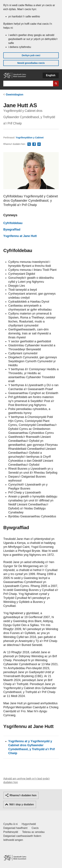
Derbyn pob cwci (31, 55)
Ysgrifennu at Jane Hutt (20, 236)
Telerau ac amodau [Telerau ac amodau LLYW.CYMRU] (33, 832)
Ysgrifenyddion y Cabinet (30, 138)
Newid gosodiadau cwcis (31, 63)
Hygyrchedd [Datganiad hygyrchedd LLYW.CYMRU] (29, 824)
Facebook (34, 144)
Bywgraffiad (12, 230)
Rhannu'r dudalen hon (23, 795)
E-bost (39, 144)
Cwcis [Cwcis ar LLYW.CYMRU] (35, 828)
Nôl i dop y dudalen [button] (22, 804)
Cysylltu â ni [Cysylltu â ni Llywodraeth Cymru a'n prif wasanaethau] (10, 824)
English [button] (51, 75)
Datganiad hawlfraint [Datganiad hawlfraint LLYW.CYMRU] (15, 828)
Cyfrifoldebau (13, 223)
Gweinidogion (15, 95)
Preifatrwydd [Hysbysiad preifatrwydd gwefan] (11, 832)
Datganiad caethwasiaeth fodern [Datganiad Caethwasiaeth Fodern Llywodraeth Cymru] (22, 836)
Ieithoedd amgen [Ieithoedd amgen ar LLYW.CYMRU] (13, 840)
